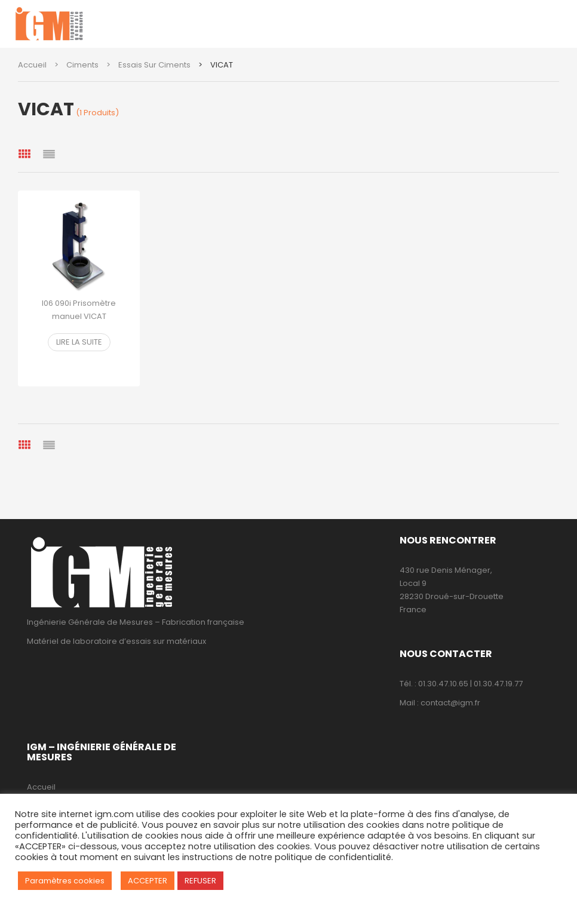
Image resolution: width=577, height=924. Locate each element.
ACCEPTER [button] (148, 881)
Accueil (32, 65)
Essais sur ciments (154, 65)
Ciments (82, 65)
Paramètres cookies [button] (65, 881)
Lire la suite (79, 342)
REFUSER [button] (200, 881)
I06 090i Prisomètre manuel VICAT (79, 310)
